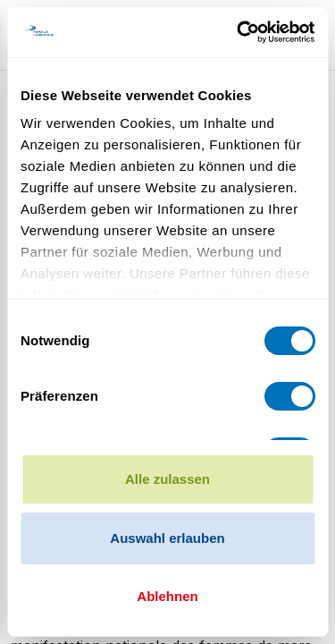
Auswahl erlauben (167, 538)
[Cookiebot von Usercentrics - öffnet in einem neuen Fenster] (239, 32)
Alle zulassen (167, 479)
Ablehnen (167, 596)
